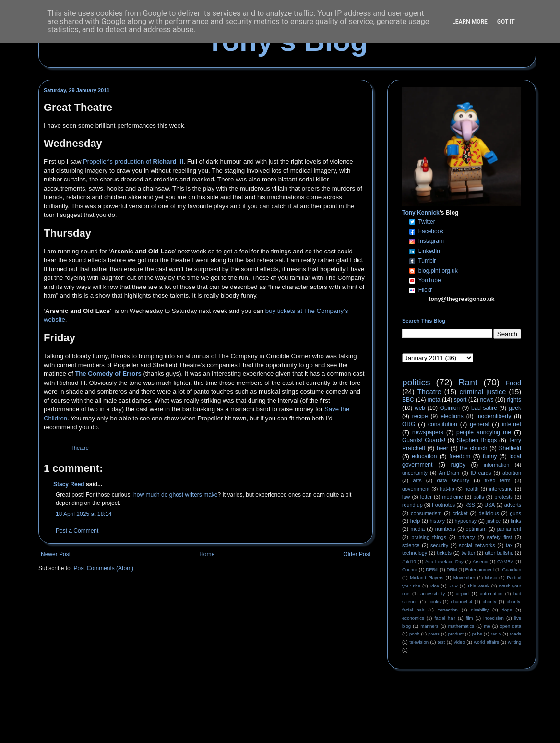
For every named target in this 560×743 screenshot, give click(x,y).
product (456, 634)
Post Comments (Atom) (103, 568)
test (441, 642)
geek (515, 408)
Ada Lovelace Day (444, 561)
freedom (460, 456)
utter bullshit (499, 553)
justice (494, 521)
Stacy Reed (69, 484)
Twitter (426, 222)
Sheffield (510, 448)
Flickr (425, 290)
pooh (414, 634)
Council (410, 569)
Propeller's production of (133, 162)
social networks (477, 545)
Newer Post (56, 554)
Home (207, 554)
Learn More (470, 22)
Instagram (431, 241)
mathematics (461, 626)
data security (453, 480)
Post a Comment (77, 531)
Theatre (79, 448)
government (416, 489)
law (406, 497)
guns (516, 513)
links (516, 521)
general (479, 424)
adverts (513, 505)
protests (503, 497)
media (418, 529)
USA (489, 505)
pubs (477, 634)
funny (490, 456)
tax (509, 545)
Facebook (431, 231)
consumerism (426, 513)
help (415, 521)
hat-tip (447, 489)
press (434, 634)
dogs (507, 610)
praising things (429, 537)
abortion (512, 473)
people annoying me (484, 432)
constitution (443, 424)
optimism (476, 529)
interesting (501, 489)
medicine (453, 497)
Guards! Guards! (424, 440)
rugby (458, 465)
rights (514, 400)
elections (452, 416)
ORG (409, 424)
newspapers (428, 432)
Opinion (450, 408)
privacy (466, 537)
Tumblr (427, 261)
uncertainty (415, 473)
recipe (420, 416)
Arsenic (480, 561)
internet (512, 424)
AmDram (449, 473)
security (439, 545)
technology (415, 553)
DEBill (432, 569)
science (411, 545)
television (419, 642)
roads (515, 634)
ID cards (481, 473)
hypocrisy (466, 521)
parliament (509, 529)
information (496, 465)
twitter (468, 553)
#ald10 (409, 561)
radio (496, 634)
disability (480, 610)
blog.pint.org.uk (438, 271)
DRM (452, 569)
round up (412, 505)
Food (513, 383)
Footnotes (443, 505)
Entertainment (480, 569)
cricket (460, 513)
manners (429, 626)
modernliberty (494, 416)
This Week (478, 586)
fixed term (498, 480)
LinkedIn (429, 251)
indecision (494, 618)
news (487, 400)
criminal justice (483, 392)
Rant (468, 382)
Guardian (512, 569)
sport (460, 400)
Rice (435, 586)
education (424, 456)
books (434, 602)
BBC (408, 400)
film (470, 618)
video (459, 642)
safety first (500, 537)
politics (416, 382)
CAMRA (506, 561)
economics (413, 618)
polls (478, 497)
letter (426, 497)
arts (417, 480)
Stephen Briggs (477, 440)
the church (473, 448)
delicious (489, 513)
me (487, 626)
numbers (445, 529)
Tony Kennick (421, 213)
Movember (464, 578)
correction (448, 610)
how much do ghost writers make (175, 495)
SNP (453, 586)
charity (489, 602)
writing (514, 642)
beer (442, 448)
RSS (470, 505)
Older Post (357, 554)
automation (491, 593)
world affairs (486, 642)
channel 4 (462, 602)
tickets (445, 553)
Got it (506, 22)
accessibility (433, 593)
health (471, 489)
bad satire (484, 408)
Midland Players (427, 578)
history (437, 521)
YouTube (429, 280)
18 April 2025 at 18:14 (84, 514)
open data (511, 626)
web (420, 408)
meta (434, 400)
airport (462, 593)
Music (491, 578)
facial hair (445, 618)
